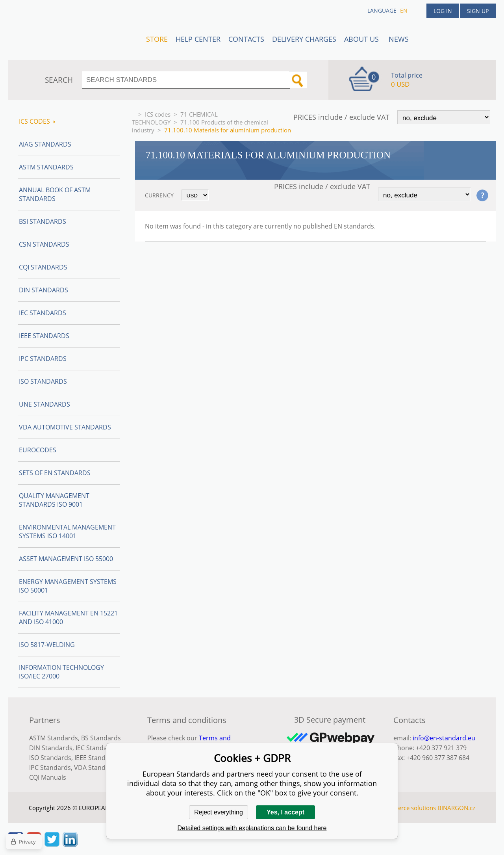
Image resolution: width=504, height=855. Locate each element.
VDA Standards (96, 768)
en (404, 10)
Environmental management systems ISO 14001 (67, 532)
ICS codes (158, 114)
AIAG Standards (45, 144)
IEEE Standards (44, 336)
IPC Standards (43, 359)
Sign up (478, 11)
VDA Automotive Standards (65, 427)
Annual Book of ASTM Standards (55, 194)
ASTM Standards (46, 167)
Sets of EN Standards (55, 473)
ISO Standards (43, 381)
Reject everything (219, 812)
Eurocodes (38, 450)
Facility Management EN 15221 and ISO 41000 (68, 617)
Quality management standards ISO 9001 (54, 500)
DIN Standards (44, 290)
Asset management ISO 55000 (66, 559)
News (399, 39)
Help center (198, 39)
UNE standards (44, 404)
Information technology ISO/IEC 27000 (61, 672)
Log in (443, 11)
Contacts (246, 39)
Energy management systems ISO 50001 (68, 586)
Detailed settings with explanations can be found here (252, 828)
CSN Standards (44, 244)
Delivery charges (304, 39)
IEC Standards (43, 313)
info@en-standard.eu (444, 738)
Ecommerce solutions (407, 808)
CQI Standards (43, 267)
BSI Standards (43, 221)
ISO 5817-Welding (47, 645)
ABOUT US (362, 39)
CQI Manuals (48, 777)
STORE (157, 39)
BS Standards (101, 738)
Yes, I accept (285, 812)
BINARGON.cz (456, 808)
